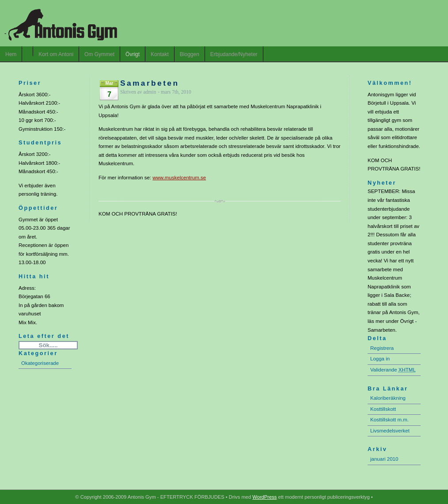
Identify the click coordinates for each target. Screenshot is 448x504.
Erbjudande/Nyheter (234, 54)
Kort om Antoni (56, 54)
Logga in (380, 359)
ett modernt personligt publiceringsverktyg (323, 497)
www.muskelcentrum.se (179, 178)
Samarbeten (150, 83)
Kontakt (160, 54)
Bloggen (190, 54)
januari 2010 (384, 459)
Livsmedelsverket (390, 431)
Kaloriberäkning (388, 398)
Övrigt (133, 54)
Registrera (382, 348)
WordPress (264, 497)
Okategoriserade (40, 363)
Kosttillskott (383, 409)
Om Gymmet (99, 54)
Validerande (393, 370)
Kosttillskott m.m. (389, 420)
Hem (11, 54)
